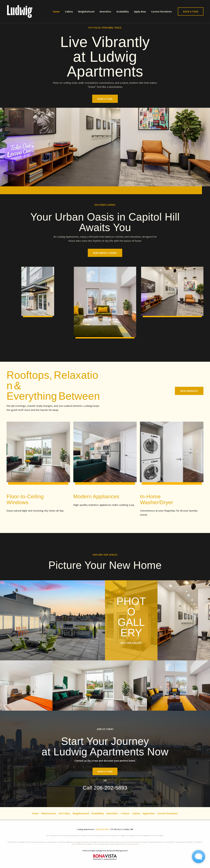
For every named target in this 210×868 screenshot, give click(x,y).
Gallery (69, 11)
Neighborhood (86, 11)
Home (56, 11)
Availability (123, 11)
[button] (191, 11)
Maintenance (49, 813)
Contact (125, 813)
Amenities (105, 11)
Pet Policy (64, 813)
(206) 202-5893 (102, 829)
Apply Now (140, 11)
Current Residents (162, 11)
